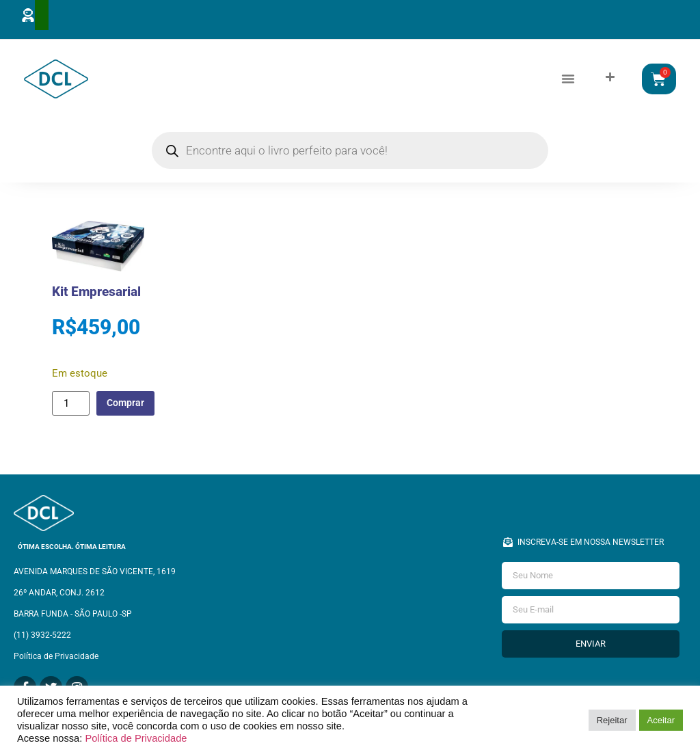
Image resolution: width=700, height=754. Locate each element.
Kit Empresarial (96, 294)
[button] (568, 80)
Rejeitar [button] (612, 720)
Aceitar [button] (661, 720)
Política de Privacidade (136, 738)
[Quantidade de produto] (70, 405)
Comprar (130, 405)
